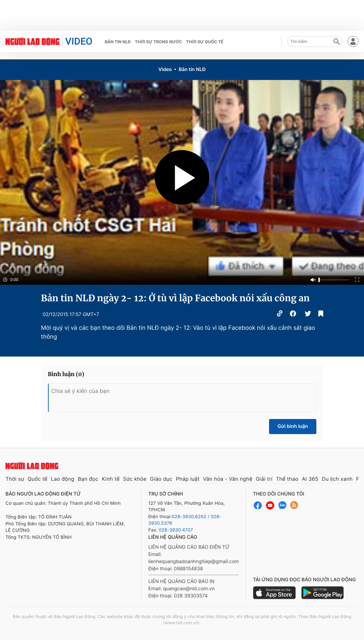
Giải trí (264, 479)
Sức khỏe (135, 479)
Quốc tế (38, 479)
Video (165, 69)
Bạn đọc (88, 479)
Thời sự (15, 479)
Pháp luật (188, 479)
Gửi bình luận (293, 426)
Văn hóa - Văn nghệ (228, 479)
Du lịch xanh (337, 479)
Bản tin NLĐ (118, 42)
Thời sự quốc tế (205, 42)
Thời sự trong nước (158, 42)
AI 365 (310, 479)
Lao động (63, 479)
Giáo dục (161, 479)
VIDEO (79, 41)
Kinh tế (111, 479)
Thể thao (287, 479)
